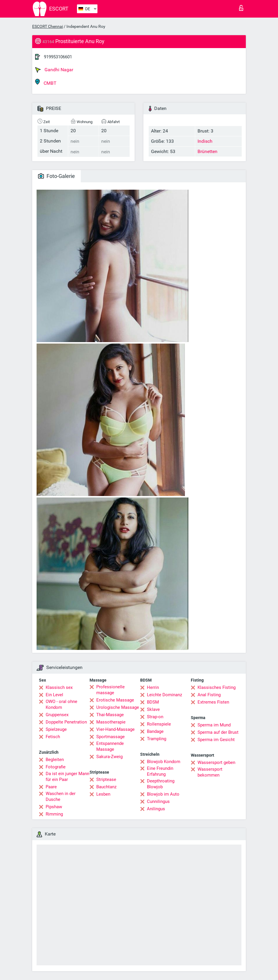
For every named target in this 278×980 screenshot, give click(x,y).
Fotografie (56, 767)
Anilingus (156, 809)
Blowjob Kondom (164, 762)
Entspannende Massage (110, 746)
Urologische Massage (118, 707)
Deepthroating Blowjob (161, 784)
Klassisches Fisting (217, 687)
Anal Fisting (209, 695)
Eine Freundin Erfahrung (160, 771)
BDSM (153, 702)
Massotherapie (111, 722)
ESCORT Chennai (48, 26)
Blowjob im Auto (163, 794)
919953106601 (58, 57)
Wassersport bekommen (210, 772)
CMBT (46, 82)
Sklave (153, 709)
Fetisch (53, 737)
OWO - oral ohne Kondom (61, 704)
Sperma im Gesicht (216, 740)
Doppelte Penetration (66, 722)
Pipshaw (54, 807)
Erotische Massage (115, 700)
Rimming (54, 814)
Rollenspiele (159, 724)
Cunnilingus (158, 801)
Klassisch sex (59, 687)
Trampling (157, 739)
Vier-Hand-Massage (115, 729)
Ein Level (54, 695)
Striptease (106, 779)
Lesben (103, 794)
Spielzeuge (56, 729)
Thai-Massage (110, 715)
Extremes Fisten (213, 702)
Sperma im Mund (214, 725)
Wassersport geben (216, 762)
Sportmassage (110, 737)
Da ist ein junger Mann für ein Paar (67, 777)
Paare (51, 787)
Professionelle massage (110, 690)
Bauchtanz (106, 787)
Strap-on (155, 717)
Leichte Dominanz (164, 695)
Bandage (155, 731)
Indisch (205, 141)
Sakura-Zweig (109, 757)
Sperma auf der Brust (218, 732)
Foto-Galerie (56, 176)
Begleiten (55, 760)
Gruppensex (57, 715)
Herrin (153, 687)
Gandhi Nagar (54, 70)
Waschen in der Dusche (61, 796)
